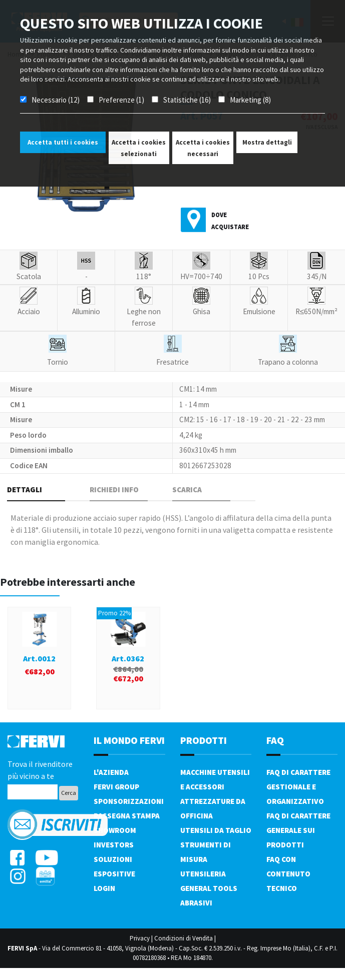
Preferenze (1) (121, 100)
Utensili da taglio (216, 830)
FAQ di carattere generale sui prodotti (298, 830)
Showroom (115, 830)
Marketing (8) (250, 100)
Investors (114, 845)
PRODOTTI (204, 740)
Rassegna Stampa (127, 816)
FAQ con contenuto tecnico (288, 874)
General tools (209, 888)
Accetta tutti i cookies (63, 142)
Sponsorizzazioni (129, 801)
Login (104, 888)
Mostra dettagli (267, 142)
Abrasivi (196, 903)
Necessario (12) (56, 100)
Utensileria (203, 874)
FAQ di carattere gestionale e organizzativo (298, 787)
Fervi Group (116, 787)
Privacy (140, 938)
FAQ (275, 740)
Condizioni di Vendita (184, 938)
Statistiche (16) (187, 100)
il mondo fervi (129, 740)
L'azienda (111, 772)
